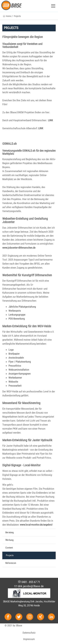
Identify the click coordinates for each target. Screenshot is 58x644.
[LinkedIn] (51, 617)
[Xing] (42, 617)
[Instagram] (31, 617)
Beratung (10, 532)
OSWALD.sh (10, 144)
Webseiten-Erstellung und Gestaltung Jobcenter (25, 220)
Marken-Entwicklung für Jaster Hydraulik (27, 440)
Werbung (9, 540)
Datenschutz (29, 633)
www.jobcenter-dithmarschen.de (19, 248)
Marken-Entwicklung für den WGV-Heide (27, 326)
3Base (19, 625)
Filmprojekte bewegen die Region (23, 37)
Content (9, 548)
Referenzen (11, 563)
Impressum (29, 639)
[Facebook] (9, 617)
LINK (50, 120)
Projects (10, 555)
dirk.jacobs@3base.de (29, 586)
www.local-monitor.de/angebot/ (36, 525)
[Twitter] (20, 617)
